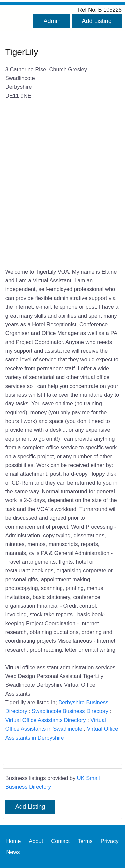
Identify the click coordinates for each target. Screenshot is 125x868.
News (13, 852)
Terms (85, 841)
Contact (60, 841)
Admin (52, 21)
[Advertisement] (62, 192)
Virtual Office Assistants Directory (46, 720)
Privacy (110, 841)
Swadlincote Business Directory (70, 711)
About (36, 841)
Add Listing (97, 21)
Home (13, 841)
